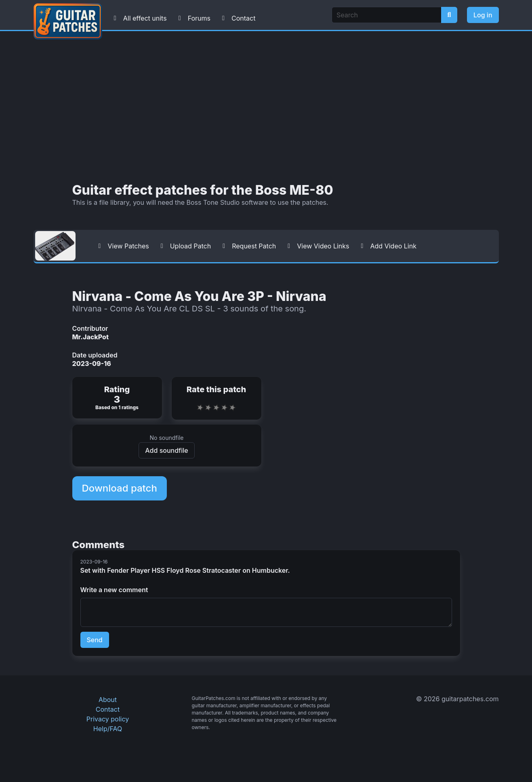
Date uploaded (95, 355)
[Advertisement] (266, 107)
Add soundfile (166, 450)
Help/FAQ (108, 729)
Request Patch (247, 246)
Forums (193, 18)
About (108, 700)
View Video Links (316, 246)
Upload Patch (184, 246)
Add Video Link (387, 246)
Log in (483, 15)
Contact (237, 18)
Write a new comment (114, 590)
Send (95, 640)
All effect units (139, 18)
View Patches (122, 246)
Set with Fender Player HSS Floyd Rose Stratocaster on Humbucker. (185, 570)
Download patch (120, 488)
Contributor (90, 328)
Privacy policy (108, 719)
